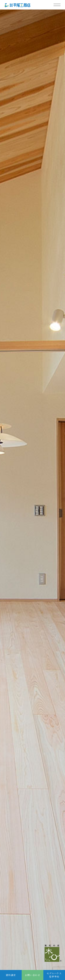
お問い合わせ (32, 975)
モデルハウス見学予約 (54, 975)
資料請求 (11, 975)
